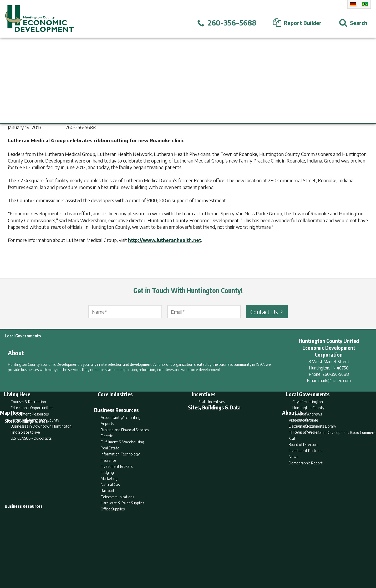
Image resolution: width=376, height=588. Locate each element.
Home (144, 564)
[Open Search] (353, 23)
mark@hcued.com (335, 381)
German (353, 4)
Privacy (211, 564)
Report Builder (186, 564)
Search (161, 564)
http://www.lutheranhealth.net (165, 240)
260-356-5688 (336, 374)
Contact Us (267, 312)
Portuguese (365, 4)
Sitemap (230, 564)
